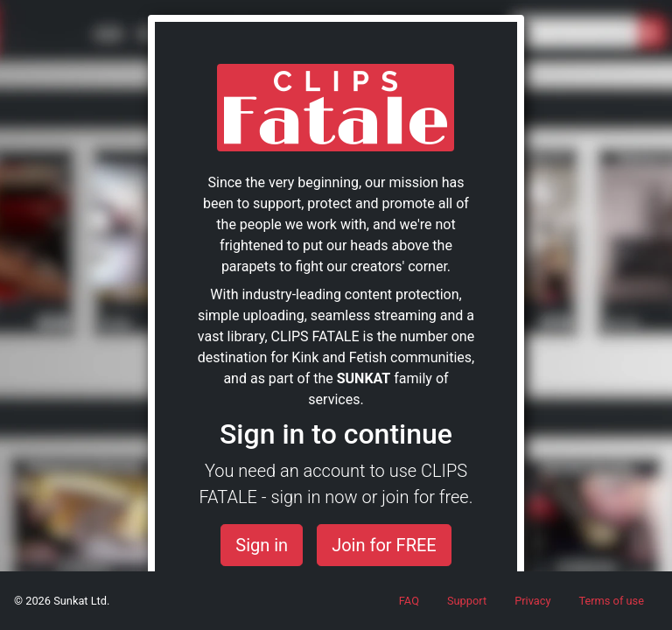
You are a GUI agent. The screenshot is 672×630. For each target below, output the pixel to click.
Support (467, 601)
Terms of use (611, 601)
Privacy (532, 601)
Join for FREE (384, 545)
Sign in (262, 545)
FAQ (409, 601)
